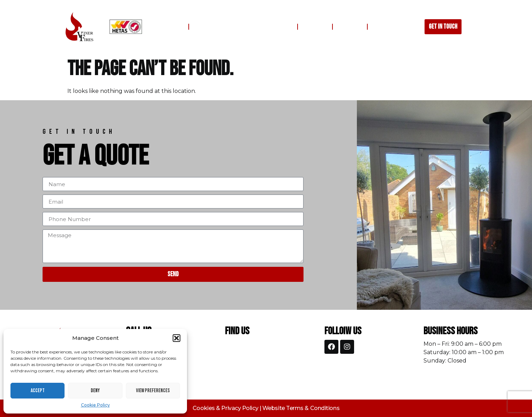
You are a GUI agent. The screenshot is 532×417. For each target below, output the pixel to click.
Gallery (315, 27)
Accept (38, 391)
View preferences (153, 391)
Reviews (350, 27)
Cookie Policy (95, 405)
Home (175, 27)
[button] (177, 338)
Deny (95, 391)
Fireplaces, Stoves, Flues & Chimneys (243, 27)
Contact (385, 27)
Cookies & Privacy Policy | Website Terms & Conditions (266, 408)
